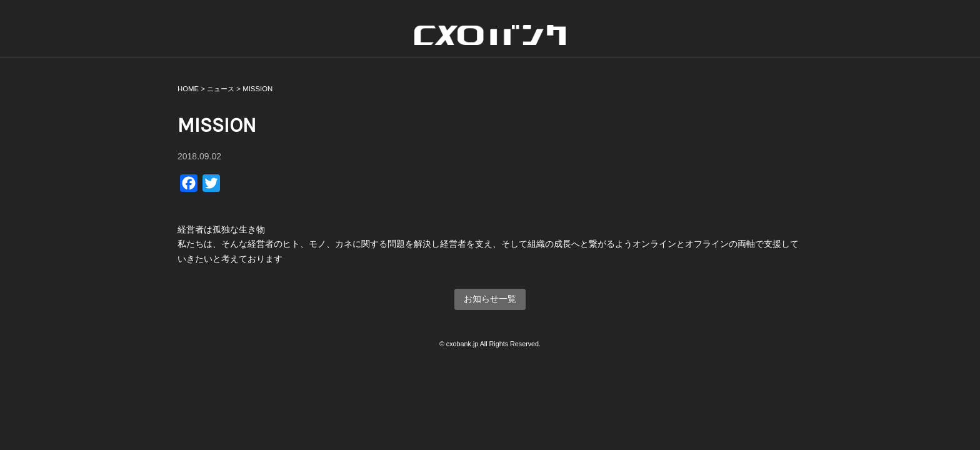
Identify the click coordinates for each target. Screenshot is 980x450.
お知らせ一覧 (490, 299)
